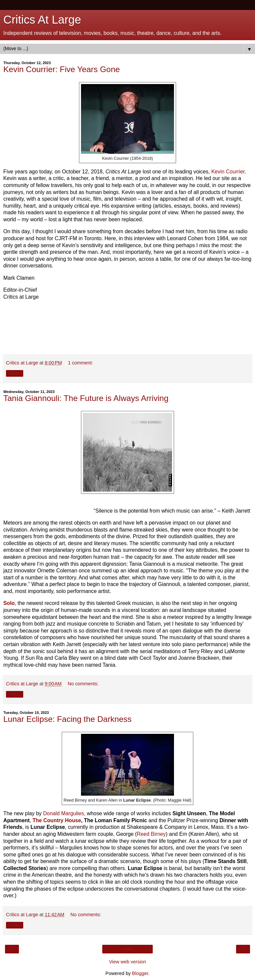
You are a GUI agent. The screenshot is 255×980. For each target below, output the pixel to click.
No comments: (83, 684)
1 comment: (81, 363)
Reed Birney (151, 834)
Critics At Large (42, 20)
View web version (127, 962)
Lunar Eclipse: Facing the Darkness (67, 719)
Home (127, 949)
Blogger (140, 973)
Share (15, 373)
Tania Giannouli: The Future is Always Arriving (86, 398)
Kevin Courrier (228, 172)
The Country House (57, 820)
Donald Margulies (64, 813)
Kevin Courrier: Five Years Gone (62, 69)
